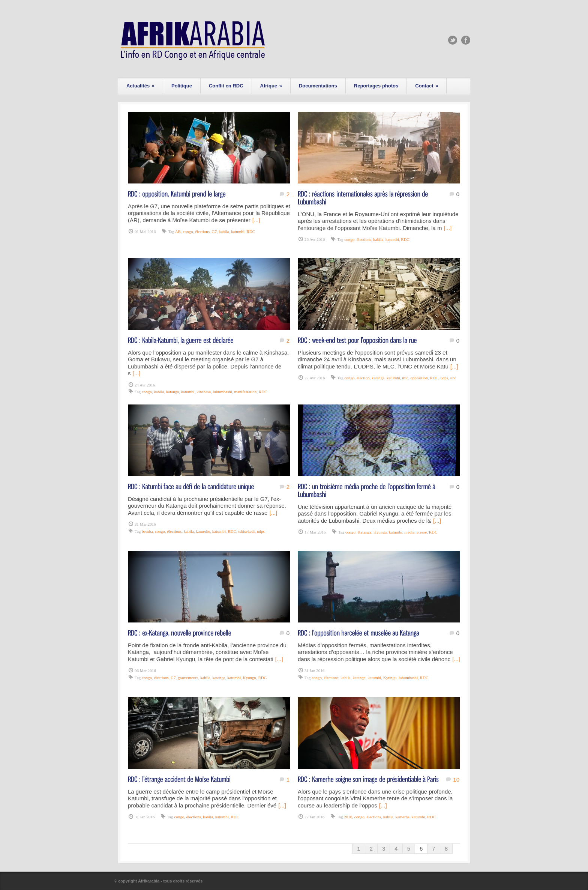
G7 (214, 232)
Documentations (318, 86)
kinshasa (204, 392)
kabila (224, 232)
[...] (256, 220)
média (409, 532)
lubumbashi (223, 392)
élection (363, 378)
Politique (182, 86)
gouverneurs (188, 678)
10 (456, 780)
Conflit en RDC (226, 86)
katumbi (238, 232)
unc (453, 378)
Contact (427, 86)
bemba (147, 531)
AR (178, 232)
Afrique (271, 86)
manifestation (245, 392)
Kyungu (250, 678)
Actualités (140, 86)
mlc (405, 378)
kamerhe (203, 531)
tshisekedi (246, 531)
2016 (348, 817)
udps (444, 378)
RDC (251, 232)
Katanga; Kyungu (372, 532)
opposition (419, 378)
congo (188, 232)
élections (202, 232)
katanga (172, 392)
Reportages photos (376, 86)
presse (422, 532)
